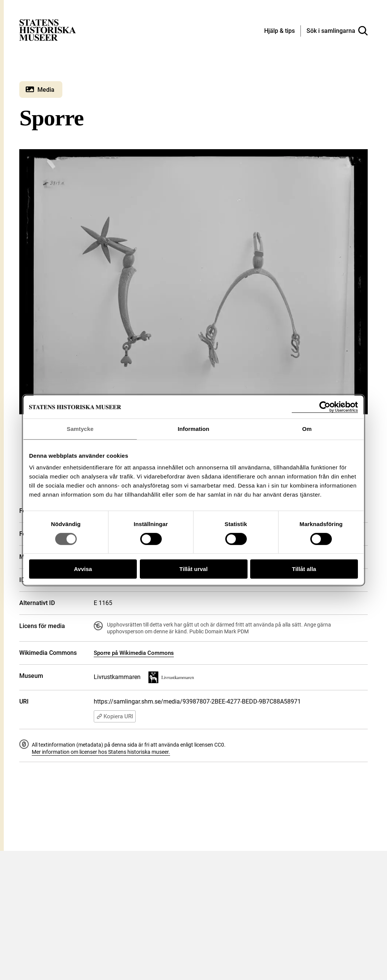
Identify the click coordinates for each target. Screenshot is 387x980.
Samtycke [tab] (80, 429)
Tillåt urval (194, 569)
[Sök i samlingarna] (337, 31)
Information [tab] (193, 429)
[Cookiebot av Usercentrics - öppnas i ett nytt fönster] (325, 407)
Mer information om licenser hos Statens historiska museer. (101, 752)
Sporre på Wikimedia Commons (134, 653)
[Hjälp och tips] (279, 31)
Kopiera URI (115, 716)
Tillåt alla (304, 569)
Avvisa (83, 569)
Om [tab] (307, 429)
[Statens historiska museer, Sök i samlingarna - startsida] (48, 30)
